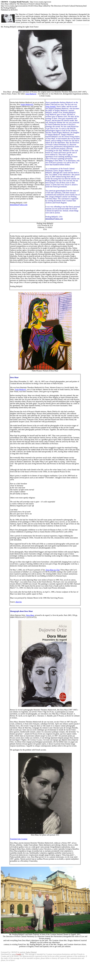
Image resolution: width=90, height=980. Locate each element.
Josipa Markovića (27, 104)
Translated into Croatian (19, 839)
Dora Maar (30, 615)
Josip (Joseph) (51, 106)
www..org (18, 954)
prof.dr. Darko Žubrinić (28, 952)
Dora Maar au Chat (53, 570)
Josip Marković (31, 94)
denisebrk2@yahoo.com (19, 205)
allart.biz (18, 602)
